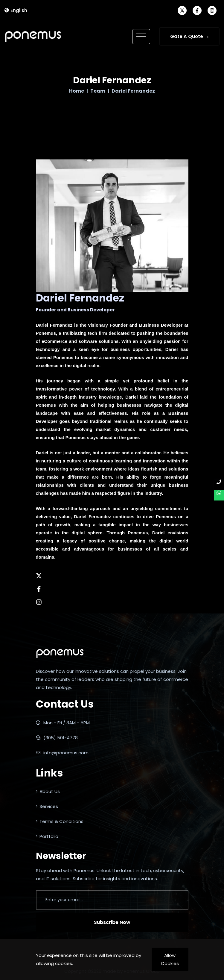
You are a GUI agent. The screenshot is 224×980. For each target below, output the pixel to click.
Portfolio (47, 836)
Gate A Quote (189, 36)
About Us (48, 791)
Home (77, 91)
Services (47, 806)
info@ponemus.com (62, 753)
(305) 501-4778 (57, 738)
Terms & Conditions (60, 821)
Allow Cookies (170, 959)
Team (98, 91)
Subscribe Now (112, 922)
